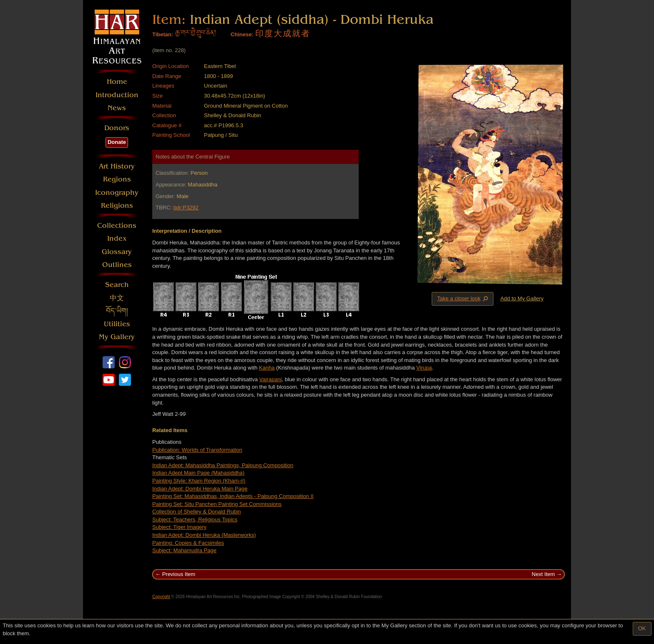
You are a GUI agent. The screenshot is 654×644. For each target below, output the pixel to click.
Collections (117, 225)
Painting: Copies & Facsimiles (188, 543)
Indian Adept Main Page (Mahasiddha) (198, 473)
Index (117, 238)
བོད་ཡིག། (117, 311)
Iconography (117, 192)
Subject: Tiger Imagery (179, 527)
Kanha (267, 368)
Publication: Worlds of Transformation (197, 450)
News (117, 108)
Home (117, 82)
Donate (117, 142)
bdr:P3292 (186, 208)
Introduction (117, 95)
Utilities (117, 324)
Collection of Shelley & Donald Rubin (196, 512)
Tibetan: (163, 34)
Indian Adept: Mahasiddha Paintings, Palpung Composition (223, 465)
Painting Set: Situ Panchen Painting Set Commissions (217, 504)
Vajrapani (271, 379)
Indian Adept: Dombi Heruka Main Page (200, 489)
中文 (117, 298)
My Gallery (117, 337)
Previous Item (179, 574)
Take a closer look (463, 299)
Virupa (424, 368)
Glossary (117, 252)
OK (642, 628)
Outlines (117, 265)
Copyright (161, 597)
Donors (117, 128)
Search (117, 285)
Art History (117, 166)
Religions (117, 205)
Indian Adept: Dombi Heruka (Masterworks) (204, 535)
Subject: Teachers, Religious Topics (195, 519)
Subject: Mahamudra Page (184, 550)
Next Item (543, 574)
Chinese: (242, 34)
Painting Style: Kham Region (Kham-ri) (199, 481)
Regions (117, 179)
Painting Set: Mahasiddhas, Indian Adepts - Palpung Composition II (233, 496)
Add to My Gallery (522, 298)
